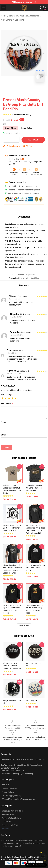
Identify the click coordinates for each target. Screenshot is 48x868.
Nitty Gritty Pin (31, 701)
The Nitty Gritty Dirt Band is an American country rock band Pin (12, 666)
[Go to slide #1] (17, 89)
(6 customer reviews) (23, 115)
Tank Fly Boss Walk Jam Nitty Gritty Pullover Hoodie (35, 568)
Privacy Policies (8, 792)
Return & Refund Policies (12, 818)
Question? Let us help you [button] (36, 865)
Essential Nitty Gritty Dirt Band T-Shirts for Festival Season (34, 488)
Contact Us (6, 822)
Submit (6, 448)
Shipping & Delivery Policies (12, 811)
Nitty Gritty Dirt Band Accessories (24, 16)
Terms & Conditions (9, 788)
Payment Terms (8, 814)
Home (4, 16)
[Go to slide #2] (31, 89)
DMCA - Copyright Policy (11, 796)
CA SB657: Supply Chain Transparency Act (18, 799)
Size (5, 124)
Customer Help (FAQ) (10, 825)
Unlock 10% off (43, 857)
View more (24, 626)
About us (5, 785)
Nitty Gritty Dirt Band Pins (13, 20)
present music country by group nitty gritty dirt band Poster (12, 528)
